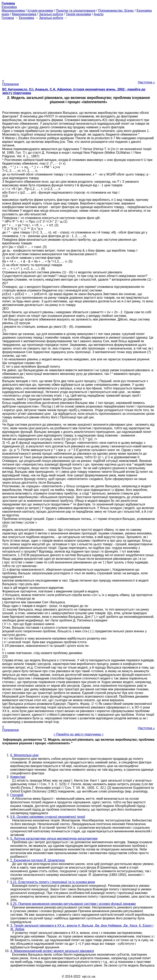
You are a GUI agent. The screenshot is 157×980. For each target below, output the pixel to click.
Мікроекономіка (13, 11)
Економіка (9, 7)
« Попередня (10, 82)
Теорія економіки (78, 14)
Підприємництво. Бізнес (116, 11)
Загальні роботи (51, 14)
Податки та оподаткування (76, 11)
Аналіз (99, 14)
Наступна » (146, 82)
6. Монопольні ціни (24, 755)
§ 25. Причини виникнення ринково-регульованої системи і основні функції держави (73, 904)
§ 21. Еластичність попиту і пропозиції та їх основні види (53, 882)
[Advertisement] (78, 48)
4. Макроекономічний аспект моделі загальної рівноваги (52, 951)
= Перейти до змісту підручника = (78, 734)
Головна (8, 18)
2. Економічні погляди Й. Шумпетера (38, 860)
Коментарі (18, 777)
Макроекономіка (24, 14)
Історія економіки (40, 11)
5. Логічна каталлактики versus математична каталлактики (54, 838)
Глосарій (17, 795)
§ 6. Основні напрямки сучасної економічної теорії (48, 817)
